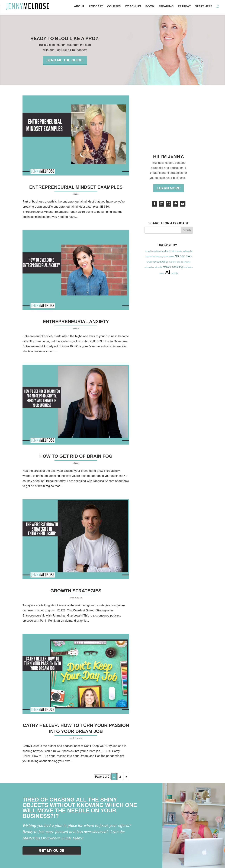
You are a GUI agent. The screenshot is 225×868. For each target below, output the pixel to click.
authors (149, 257)
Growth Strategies (76, 591)
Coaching (133, 7)
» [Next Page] (126, 777)
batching (156, 257)
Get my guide (52, 850)
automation (149, 267)
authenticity (187, 251)
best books (188, 267)
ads (179, 262)
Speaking (166, 7)
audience (173, 262)
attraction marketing (153, 251)
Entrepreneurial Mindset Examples (76, 187)
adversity (158, 267)
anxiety (175, 273)
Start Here (204, 7)
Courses (114, 7)
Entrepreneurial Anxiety (76, 322)
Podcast (96, 7)
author (162, 273)
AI (168, 272)
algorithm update (167, 257)
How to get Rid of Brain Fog (76, 456)
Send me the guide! (65, 60)
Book (150, 7)
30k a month (177, 251)
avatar (149, 262)
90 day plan (184, 256)
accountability (160, 262)
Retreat (184, 7)
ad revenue (186, 262)
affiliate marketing (173, 267)
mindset (76, 194)
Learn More (169, 188)
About (79, 7)
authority (166, 251)
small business (76, 598)
